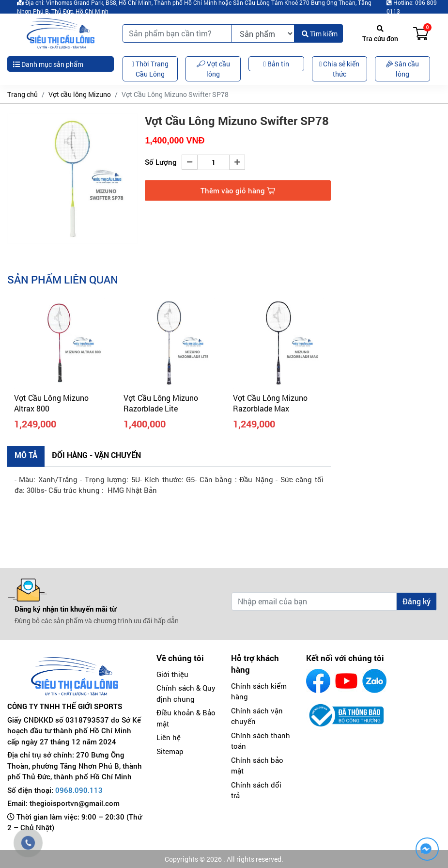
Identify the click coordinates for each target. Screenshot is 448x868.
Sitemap (170, 751)
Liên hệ (169, 737)
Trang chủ (23, 94)
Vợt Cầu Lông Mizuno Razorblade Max (270, 403)
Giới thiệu (172, 674)
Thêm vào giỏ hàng (238, 190)
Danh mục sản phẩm (48, 64)
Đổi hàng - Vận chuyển (96, 455)
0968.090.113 (79, 790)
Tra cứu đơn (380, 34)
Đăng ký (417, 601)
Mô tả (26, 455)
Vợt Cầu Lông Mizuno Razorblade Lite (161, 403)
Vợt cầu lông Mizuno (80, 94)
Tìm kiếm (320, 34)
